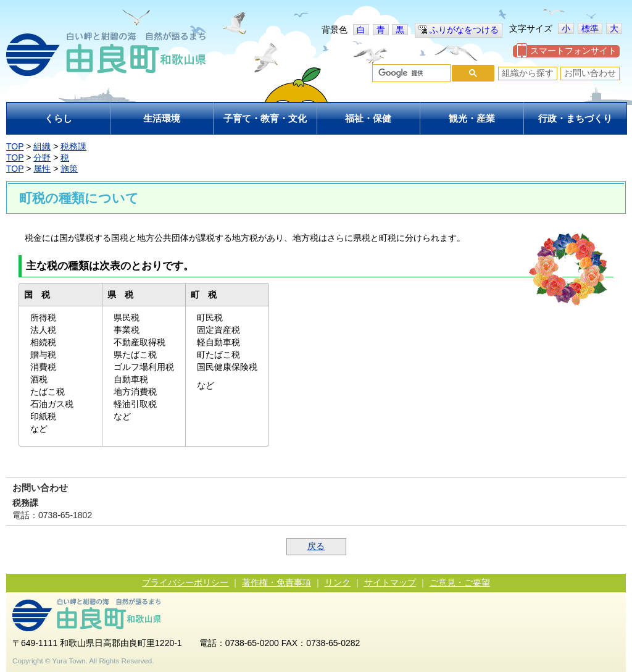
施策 (69, 169)
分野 (42, 157)
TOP (15, 146)
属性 (42, 169)
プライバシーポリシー (185, 582)
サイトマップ (390, 582)
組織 (42, 146)
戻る (316, 546)
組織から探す (528, 73)
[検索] (410, 73)
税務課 (73, 146)
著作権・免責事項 (276, 582)
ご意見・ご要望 (460, 582)
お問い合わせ (590, 73)
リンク (338, 582)
